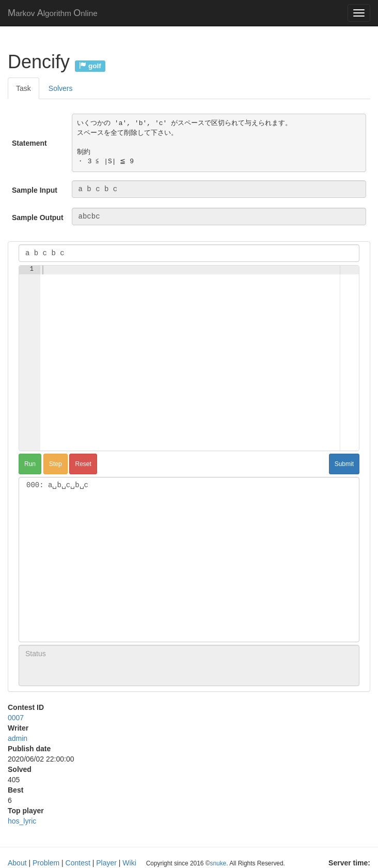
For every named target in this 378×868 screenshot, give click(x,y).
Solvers (61, 88)
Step (56, 464)
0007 (16, 718)
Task (23, 88)
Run (30, 464)
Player (106, 863)
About (17, 863)
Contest (78, 863)
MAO (53, 13)
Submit (344, 464)
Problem (46, 863)
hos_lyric (22, 821)
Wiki (129, 863)
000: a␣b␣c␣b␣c (189, 485)
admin (18, 738)
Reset (83, 464)
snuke (218, 863)
